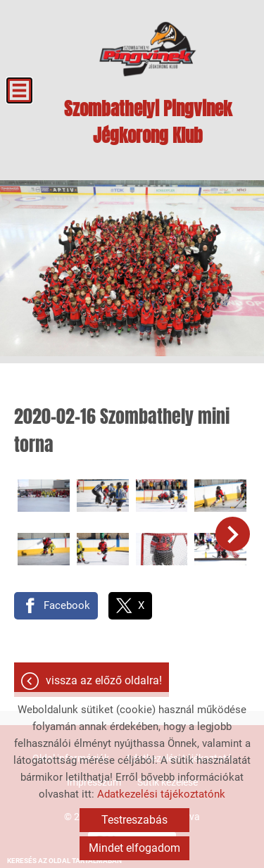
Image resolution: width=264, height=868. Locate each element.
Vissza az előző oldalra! (104, 680)
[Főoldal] (147, 49)
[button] (233, 534)
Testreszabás (134, 820)
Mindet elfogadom (134, 848)
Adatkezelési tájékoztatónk (161, 794)
